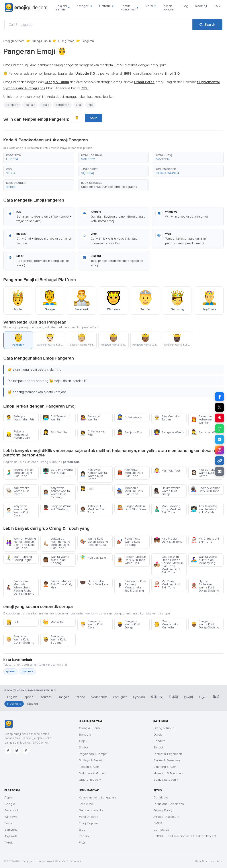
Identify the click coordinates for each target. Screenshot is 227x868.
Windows (11, 817)
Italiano (80, 697)
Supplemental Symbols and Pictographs (109, 187)
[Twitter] (17, 751)
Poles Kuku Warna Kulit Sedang (129, 542)
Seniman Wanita (206, 432)
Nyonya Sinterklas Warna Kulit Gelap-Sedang (205, 586)
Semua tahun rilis (91, 810)
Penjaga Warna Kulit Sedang (57, 508)
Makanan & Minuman (94, 773)
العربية (203, 697)
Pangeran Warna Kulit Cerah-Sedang (20, 639)
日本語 (173, 697)
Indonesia (14, 704)
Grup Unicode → (90, 780)
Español (28, 697)
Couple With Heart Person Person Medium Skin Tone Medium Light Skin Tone (169, 565)
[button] (39, 158)
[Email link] (219, 471)
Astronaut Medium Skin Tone (93, 509)
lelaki (45, 105)
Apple (9, 797)
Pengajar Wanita (169, 432)
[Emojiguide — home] (26, 8)
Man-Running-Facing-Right (19, 558)
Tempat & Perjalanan (168, 754)
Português (120, 697)
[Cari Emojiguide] (99, 25)
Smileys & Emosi (90, 760)
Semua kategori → (166, 780)
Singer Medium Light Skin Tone (131, 508)
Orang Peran (66, 41)
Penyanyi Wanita (90, 418)
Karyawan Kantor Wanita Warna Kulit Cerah (93, 474)
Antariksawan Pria (93, 433)
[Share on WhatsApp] (219, 429)
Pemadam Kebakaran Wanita (202, 419)
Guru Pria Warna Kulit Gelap (58, 471)
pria (78, 105)
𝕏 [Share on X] (219, 407)
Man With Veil (167, 471)
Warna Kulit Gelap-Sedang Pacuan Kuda (94, 542)
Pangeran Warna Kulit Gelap (128, 624)
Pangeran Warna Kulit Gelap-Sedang (205, 624)
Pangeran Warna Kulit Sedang (54, 639)
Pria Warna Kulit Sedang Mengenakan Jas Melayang (131, 586)
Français (63, 697)
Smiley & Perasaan (167, 760)
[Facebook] (8, 751)
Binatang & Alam (165, 767)
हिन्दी (216, 697)
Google (10, 804)
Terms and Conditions (169, 804)
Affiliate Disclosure (166, 817)
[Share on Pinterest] (219, 418)
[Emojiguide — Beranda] (9, 724)
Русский (139, 697)
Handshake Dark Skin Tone (94, 583)
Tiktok (9, 843)
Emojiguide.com (14, 41)
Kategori (84, 6)
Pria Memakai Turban (167, 418)
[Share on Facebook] (219, 397)
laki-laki (30, 105)
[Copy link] (219, 461)
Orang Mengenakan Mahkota (167, 624)
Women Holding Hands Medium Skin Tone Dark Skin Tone (21, 543)
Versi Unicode (89, 817)
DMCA (158, 823)
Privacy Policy (163, 810)
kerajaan (12, 105)
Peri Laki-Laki (93, 558)
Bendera (85, 735)
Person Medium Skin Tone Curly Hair (58, 584)
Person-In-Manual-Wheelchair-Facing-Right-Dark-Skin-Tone (20, 587)
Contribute (161, 797)
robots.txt (217, 861)
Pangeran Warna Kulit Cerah (91, 624)
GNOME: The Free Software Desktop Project (185, 836)
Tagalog (32, 704)
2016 (85, 88)
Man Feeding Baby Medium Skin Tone (167, 509)
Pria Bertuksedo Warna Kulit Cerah (206, 473)
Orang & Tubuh (41, 41)
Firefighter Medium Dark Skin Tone (130, 473)
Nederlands (99, 697)
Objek (83, 741)
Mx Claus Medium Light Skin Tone (167, 584)
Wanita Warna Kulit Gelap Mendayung (204, 560)
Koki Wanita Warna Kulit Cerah (18, 491)
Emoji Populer (89, 823)
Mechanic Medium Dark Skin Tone (130, 491)
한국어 (188, 697)
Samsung (11, 830)
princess (27, 671)
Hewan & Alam (89, 767)
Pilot (87, 489)
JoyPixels (11, 836)
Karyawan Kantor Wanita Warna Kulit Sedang (56, 493)
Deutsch (46, 697)
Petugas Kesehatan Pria (20, 418)
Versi (151, 6)
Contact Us (161, 830)
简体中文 (157, 697)
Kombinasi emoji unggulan (97, 797)
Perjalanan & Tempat (93, 754)
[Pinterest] (26, 751)
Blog (185, 6)
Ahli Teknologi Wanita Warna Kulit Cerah (204, 509)
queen (10, 671)
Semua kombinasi (129, 8)
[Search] (207, 25)
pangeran (62, 105)
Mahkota (53, 622)
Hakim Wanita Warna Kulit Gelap (167, 491)
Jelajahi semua (63, 8)
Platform (106, 6)
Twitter (9, 823)
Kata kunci (86, 804)
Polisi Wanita (129, 417)
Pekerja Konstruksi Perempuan (18, 435)
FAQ (217, 6)
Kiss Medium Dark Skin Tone (168, 540)
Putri (13, 622)
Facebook (12, 810)
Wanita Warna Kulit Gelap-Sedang (56, 560)
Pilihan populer (169, 8)
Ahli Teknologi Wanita (56, 418)
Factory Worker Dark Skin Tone (205, 489)
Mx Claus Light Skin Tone (205, 540)
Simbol (84, 747)
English (12, 697)
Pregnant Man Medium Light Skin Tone (19, 473)
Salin (94, 118)
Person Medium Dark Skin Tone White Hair (132, 560)
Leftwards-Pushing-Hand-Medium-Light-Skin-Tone (57, 543)
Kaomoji (201, 6)
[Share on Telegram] (219, 439)
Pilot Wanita (55, 432)
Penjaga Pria (129, 432)
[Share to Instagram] (219, 450)
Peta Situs (201, 861)
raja (90, 105)
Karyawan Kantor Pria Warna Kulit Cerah (17, 511)
